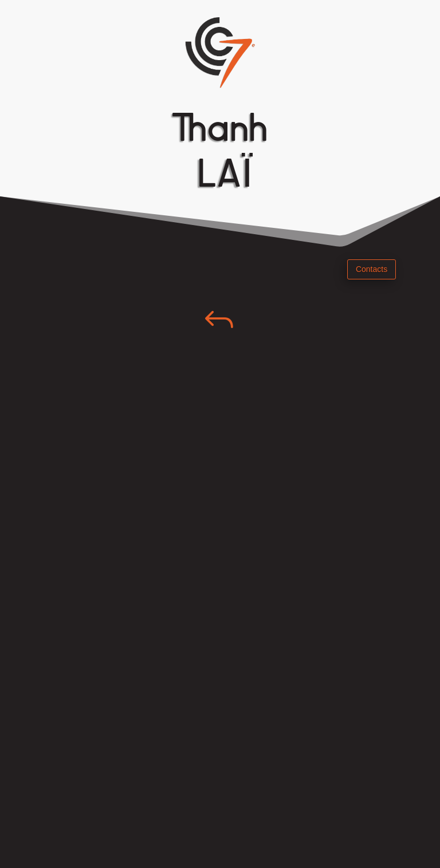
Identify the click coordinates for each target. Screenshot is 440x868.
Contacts (372, 269)
